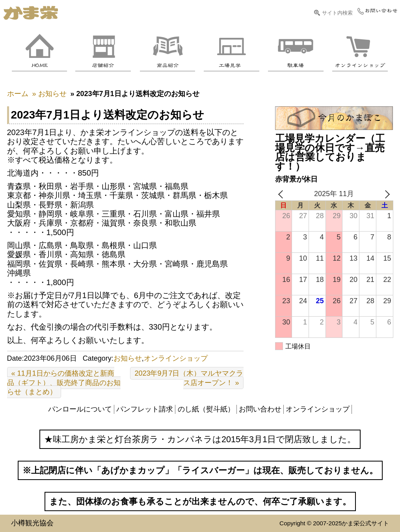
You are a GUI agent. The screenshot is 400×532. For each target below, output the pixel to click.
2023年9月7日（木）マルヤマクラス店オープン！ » (189, 378)
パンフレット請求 (145, 409)
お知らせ (128, 358)
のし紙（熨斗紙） (206, 409)
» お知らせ (49, 94)
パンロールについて (80, 409)
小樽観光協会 (32, 523)
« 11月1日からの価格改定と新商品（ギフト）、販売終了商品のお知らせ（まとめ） (64, 383)
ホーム (18, 94)
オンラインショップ (176, 358)
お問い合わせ (260, 409)
